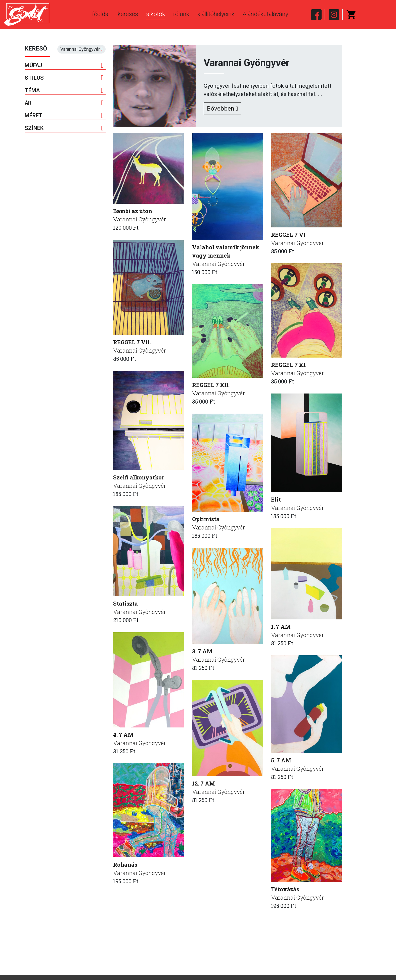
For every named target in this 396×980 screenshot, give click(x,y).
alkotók (156, 14)
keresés (128, 14)
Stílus (64, 78)
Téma (64, 90)
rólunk (181, 14)
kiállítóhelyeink (216, 14)
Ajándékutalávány (265, 14)
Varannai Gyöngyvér (140, 219)
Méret (64, 116)
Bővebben (223, 109)
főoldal (101, 14)
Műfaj (64, 65)
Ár (64, 103)
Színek (64, 128)
